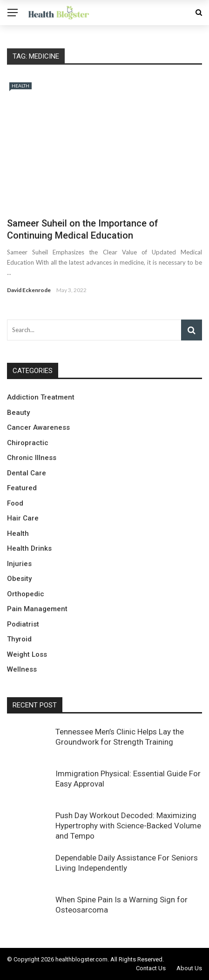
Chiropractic (28, 443)
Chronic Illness (32, 458)
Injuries (19, 564)
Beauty (18, 413)
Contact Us (151, 968)
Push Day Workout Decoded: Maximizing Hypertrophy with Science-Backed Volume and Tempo (128, 826)
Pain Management (37, 609)
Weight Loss (27, 654)
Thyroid (19, 639)
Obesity (19, 579)
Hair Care (23, 518)
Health (20, 86)
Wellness (22, 669)
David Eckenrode (29, 290)
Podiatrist (23, 624)
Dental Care (27, 473)
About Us (189, 968)
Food (15, 503)
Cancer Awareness (38, 427)
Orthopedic (26, 594)
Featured (22, 488)
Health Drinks (29, 548)
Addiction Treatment (41, 397)
